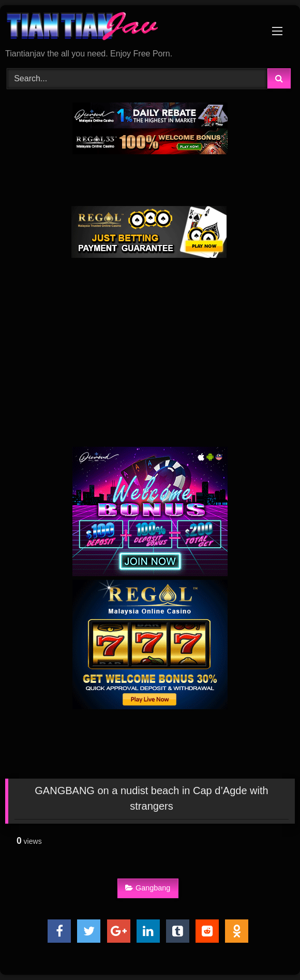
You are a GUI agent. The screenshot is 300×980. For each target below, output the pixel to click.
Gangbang (148, 888)
